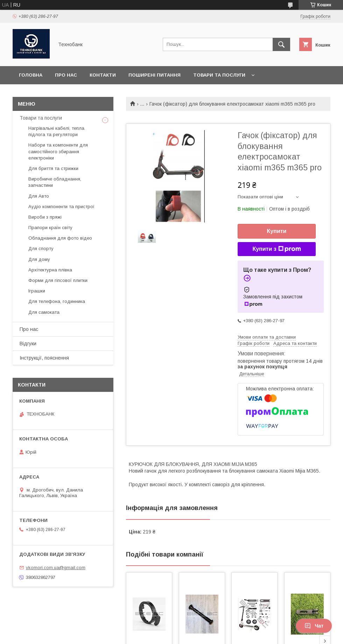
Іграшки (37, 291)
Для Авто (39, 196)
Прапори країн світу (50, 228)
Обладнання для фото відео (60, 238)
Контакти (103, 75)
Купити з (276, 249)
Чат (314, 626)
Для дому (39, 259)
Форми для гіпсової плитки (58, 280)
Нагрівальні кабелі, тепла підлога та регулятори (56, 131)
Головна (31, 75)
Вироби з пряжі (45, 217)
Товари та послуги (219, 75)
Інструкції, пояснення (44, 358)
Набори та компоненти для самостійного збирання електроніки (58, 151)
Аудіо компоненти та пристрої (61, 207)
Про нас (66, 75)
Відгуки (28, 344)
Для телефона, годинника (57, 301)
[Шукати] (281, 44)
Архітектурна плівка (50, 270)
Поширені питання (155, 75)
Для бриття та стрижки (53, 168)
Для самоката (44, 312)
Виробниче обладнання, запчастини (55, 182)
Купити (277, 231)
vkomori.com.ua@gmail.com (56, 568)
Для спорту (41, 249)
